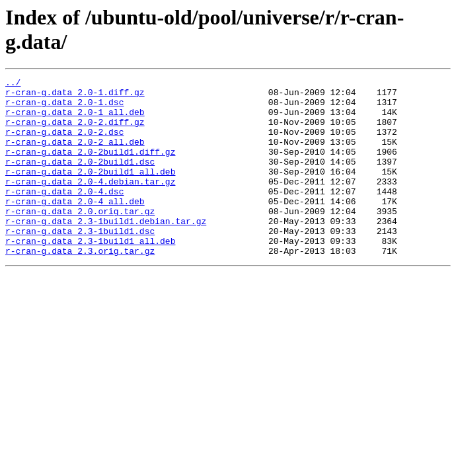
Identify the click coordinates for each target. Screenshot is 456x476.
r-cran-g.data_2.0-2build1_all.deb (90, 191)
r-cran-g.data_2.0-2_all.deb (75, 155)
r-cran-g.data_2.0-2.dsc (64, 143)
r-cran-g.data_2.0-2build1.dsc (80, 179)
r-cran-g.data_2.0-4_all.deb (75, 227)
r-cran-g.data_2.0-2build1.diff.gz (90, 167)
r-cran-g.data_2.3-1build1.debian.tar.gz (106, 251)
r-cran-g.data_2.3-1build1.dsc (80, 262)
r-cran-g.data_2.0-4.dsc (64, 215)
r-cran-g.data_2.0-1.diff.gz (75, 96)
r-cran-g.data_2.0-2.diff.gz (75, 132)
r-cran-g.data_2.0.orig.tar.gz (80, 239)
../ (13, 84)
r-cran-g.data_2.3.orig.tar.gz (80, 286)
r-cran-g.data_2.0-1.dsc (64, 108)
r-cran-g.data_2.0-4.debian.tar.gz (90, 203)
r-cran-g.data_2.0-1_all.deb (75, 120)
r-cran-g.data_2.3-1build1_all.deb (90, 274)
